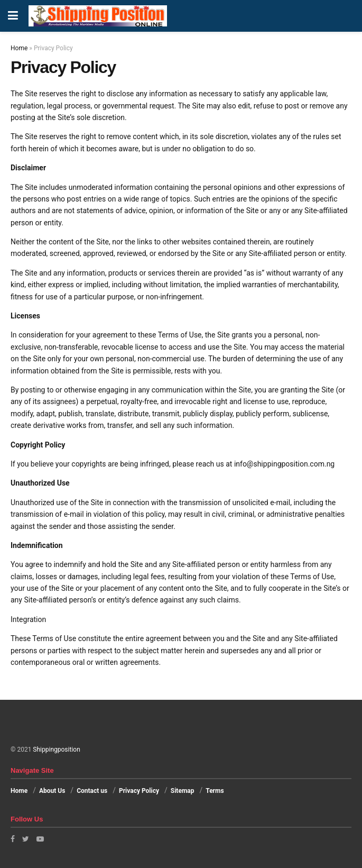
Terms (215, 791)
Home (19, 48)
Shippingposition (56, 750)
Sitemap (183, 791)
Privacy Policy (139, 791)
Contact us (92, 791)
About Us (52, 791)
